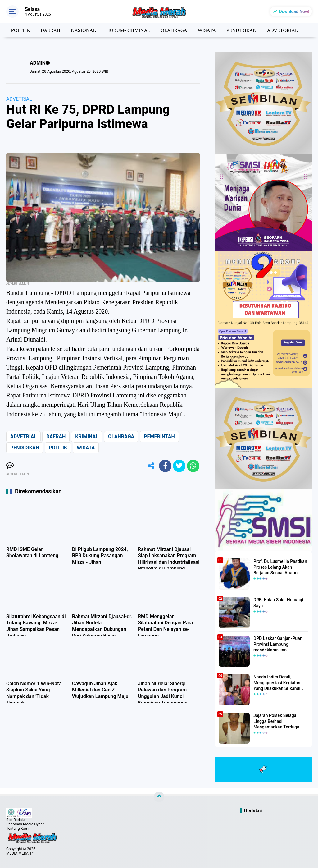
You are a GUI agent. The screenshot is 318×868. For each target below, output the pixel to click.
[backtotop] (159, 797)
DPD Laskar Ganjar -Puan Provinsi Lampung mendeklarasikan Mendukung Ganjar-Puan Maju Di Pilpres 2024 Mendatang (278, 644)
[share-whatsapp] (193, 466)
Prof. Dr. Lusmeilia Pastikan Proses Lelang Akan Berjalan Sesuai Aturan (280, 567)
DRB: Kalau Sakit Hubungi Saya (278, 603)
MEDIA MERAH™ (20, 853)
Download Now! (294, 11)
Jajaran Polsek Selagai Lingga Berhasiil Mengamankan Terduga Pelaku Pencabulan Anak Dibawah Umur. (277, 721)
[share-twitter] (179, 466)
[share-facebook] (165, 466)
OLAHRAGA (174, 30)
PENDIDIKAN (241, 30)
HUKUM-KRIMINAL (128, 30)
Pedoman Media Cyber (25, 824)
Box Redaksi (16, 820)
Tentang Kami (18, 829)
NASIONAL (83, 30)
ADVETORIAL (282, 30)
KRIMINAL (87, 436)
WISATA (207, 30)
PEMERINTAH (159, 436)
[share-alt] (151, 466)
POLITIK (20, 30)
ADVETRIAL (19, 99)
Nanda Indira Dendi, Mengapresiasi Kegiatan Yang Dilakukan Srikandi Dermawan (277, 683)
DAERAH (50, 30)
